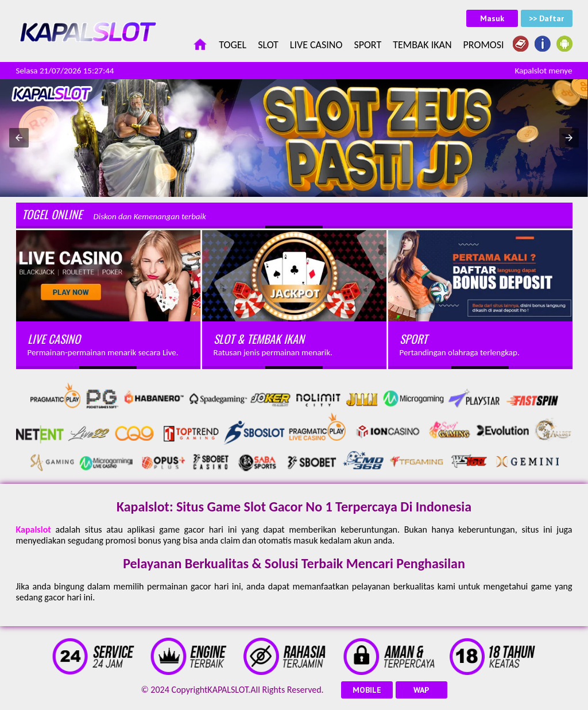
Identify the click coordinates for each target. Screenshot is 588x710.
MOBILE (367, 690)
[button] (19, 138)
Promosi (484, 45)
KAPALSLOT (228, 690)
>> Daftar (546, 18)
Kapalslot (34, 529)
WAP (421, 690)
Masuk (492, 18)
